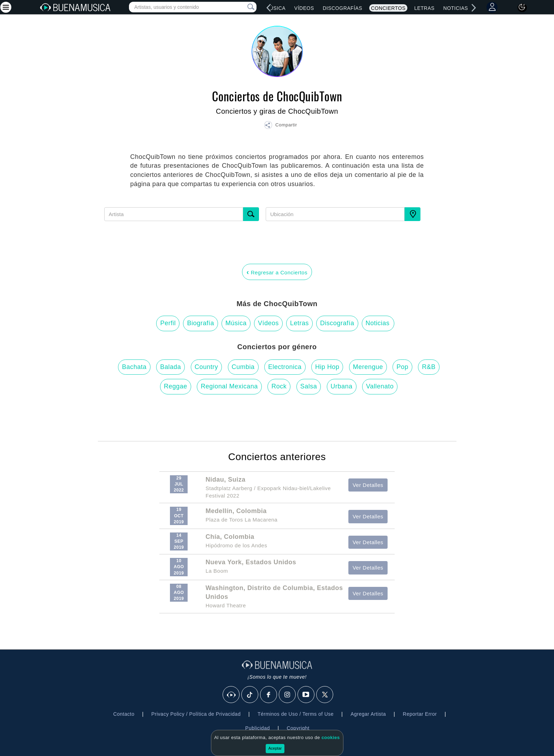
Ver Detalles (368, 485)
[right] (473, 8)
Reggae (176, 386)
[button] (281, 126)
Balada (170, 367)
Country (207, 367)
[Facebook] (269, 695)
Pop (402, 367)
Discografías (342, 8)
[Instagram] (288, 695)
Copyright (298, 728)
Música (275, 8)
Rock (279, 386)
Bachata (134, 367)
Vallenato (380, 386)
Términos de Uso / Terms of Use (296, 714)
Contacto (124, 714)
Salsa (309, 386)
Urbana (342, 386)
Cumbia (243, 367)
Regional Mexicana (229, 386)
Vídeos (304, 8)
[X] (325, 695)
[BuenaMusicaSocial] (231, 695)
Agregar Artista (368, 714)
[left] (269, 8)
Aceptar (275, 748)
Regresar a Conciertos (277, 272)
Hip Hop (327, 367)
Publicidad (258, 728)
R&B (429, 367)
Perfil (168, 323)
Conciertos (388, 8)
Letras (424, 8)
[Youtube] (306, 695)
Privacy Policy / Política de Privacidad (196, 714)
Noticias (456, 8)
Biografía (201, 323)
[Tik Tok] (250, 695)
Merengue (368, 367)
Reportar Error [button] (420, 714)
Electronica (285, 367)
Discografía (337, 323)
